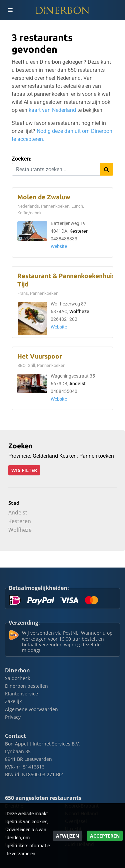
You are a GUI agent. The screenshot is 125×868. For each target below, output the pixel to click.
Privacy (13, 717)
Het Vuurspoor (40, 356)
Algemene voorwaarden (31, 709)
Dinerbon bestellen (26, 686)
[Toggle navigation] (10, 10)
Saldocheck (17, 678)
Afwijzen (67, 836)
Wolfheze (79, 312)
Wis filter (24, 470)
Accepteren (105, 836)
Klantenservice (21, 694)
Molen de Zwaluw (44, 197)
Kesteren (79, 231)
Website (59, 247)
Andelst (77, 384)
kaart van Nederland (52, 110)
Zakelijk (13, 701)
